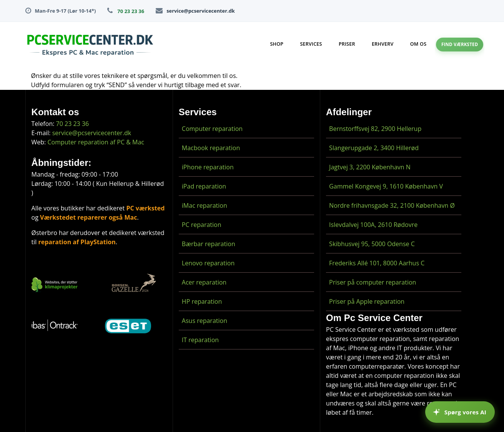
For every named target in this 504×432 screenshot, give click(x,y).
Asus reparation (205, 321)
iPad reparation (204, 186)
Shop (277, 44)
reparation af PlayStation (77, 242)
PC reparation (202, 225)
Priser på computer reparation (373, 282)
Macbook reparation (211, 148)
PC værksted (145, 208)
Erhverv (383, 44)
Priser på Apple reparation (367, 301)
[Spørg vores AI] (460, 412)
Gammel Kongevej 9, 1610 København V (386, 186)
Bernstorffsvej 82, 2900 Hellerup (375, 129)
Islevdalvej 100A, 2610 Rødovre (373, 225)
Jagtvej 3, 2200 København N (370, 167)
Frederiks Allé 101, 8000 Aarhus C (377, 263)
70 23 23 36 (131, 11)
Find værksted (460, 44)
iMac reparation (205, 205)
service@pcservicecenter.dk (200, 11)
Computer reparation (212, 129)
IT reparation (200, 340)
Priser (347, 44)
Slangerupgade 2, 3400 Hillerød (374, 148)
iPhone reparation (208, 167)
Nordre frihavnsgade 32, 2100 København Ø (392, 205)
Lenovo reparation (208, 263)
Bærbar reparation (209, 244)
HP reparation (202, 301)
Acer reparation (204, 282)
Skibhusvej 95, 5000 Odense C (372, 244)
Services (311, 44)
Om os (418, 44)
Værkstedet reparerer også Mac (88, 217)
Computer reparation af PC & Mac (96, 142)
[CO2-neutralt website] (55, 286)
